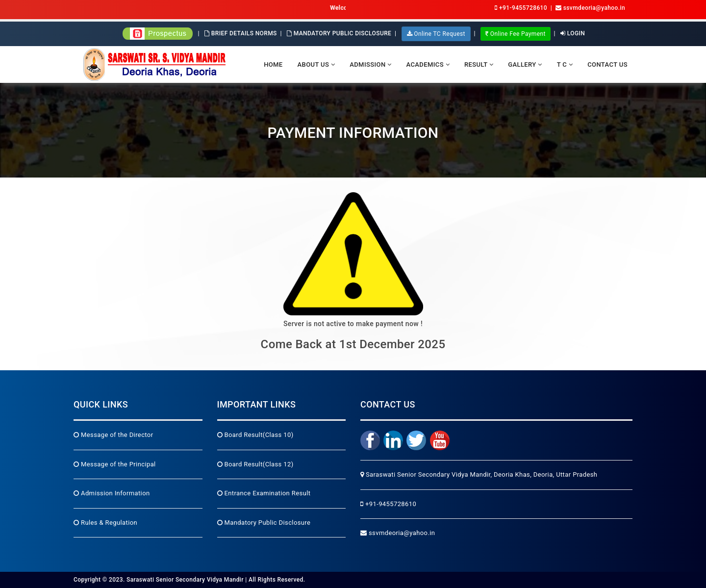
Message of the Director (113, 435)
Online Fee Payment (516, 34)
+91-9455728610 (521, 8)
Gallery (525, 64)
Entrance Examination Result (264, 493)
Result (479, 64)
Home (273, 64)
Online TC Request (436, 34)
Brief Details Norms (241, 33)
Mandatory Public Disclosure (339, 33)
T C (565, 64)
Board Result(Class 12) (255, 464)
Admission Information (112, 493)
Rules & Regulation (105, 523)
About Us (316, 64)
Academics (428, 64)
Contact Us (607, 64)
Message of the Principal (115, 464)
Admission (370, 64)
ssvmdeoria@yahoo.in (398, 533)
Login (573, 33)
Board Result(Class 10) (255, 435)
